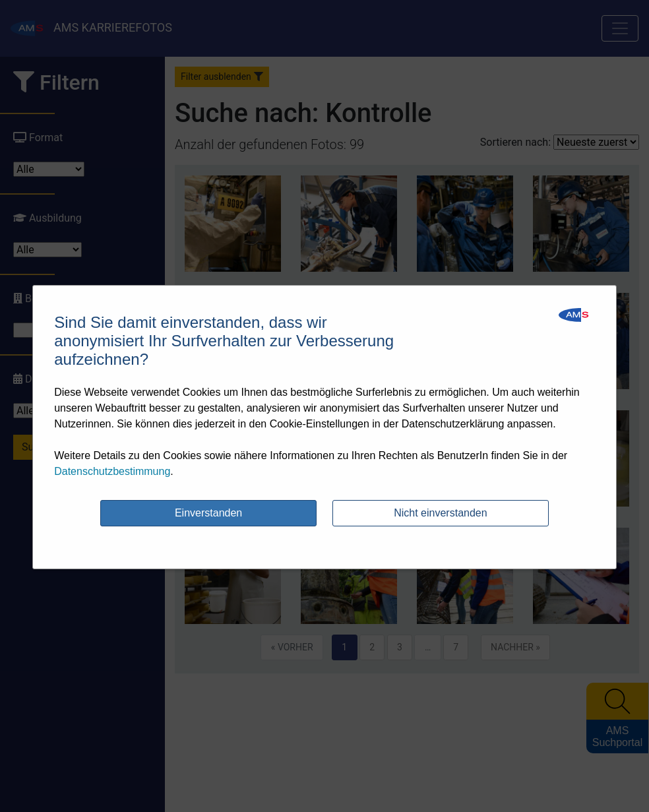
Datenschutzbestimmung (112, 471)
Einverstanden (208, 513)
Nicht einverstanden (440, 513)
